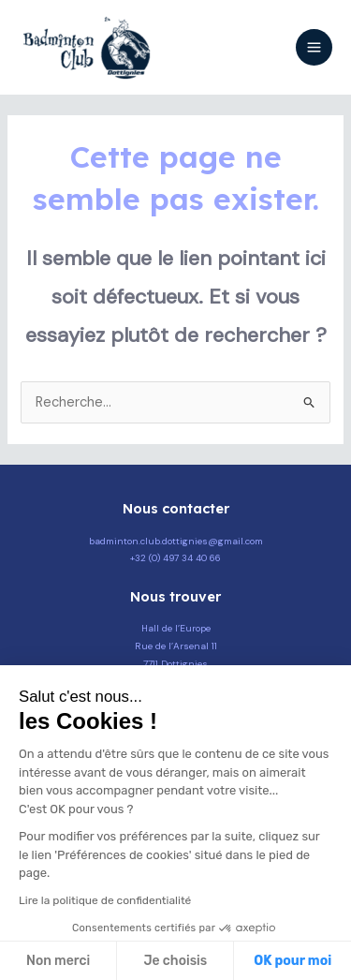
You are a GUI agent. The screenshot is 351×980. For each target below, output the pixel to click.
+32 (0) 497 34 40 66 (175, 558)
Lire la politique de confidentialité (105, 900)
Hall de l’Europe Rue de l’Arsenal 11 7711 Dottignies (176, 646)
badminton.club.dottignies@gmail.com (176, 541)
